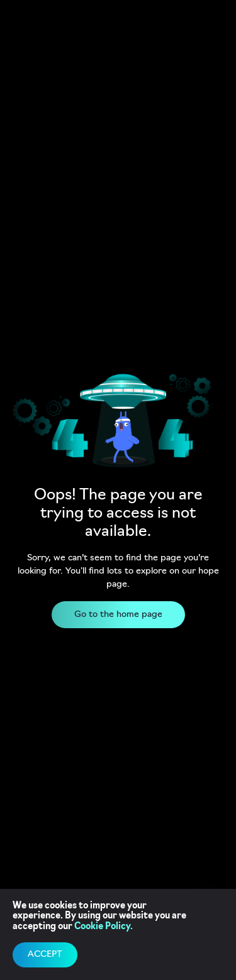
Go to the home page (118, 615)
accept (45, 955)
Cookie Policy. (104, 927)
